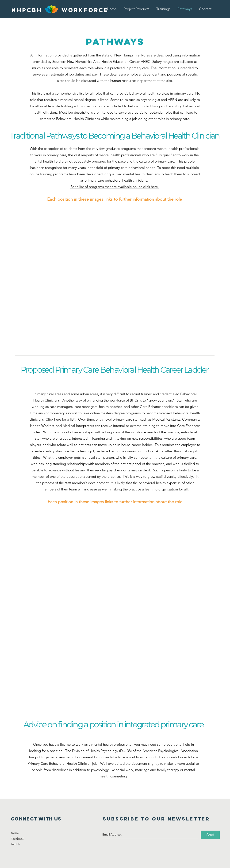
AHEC (146, 62)
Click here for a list (60, 419)
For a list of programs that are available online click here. (115, 187)
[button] (136, 9)
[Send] (210, 835)
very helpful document (76, 757)
